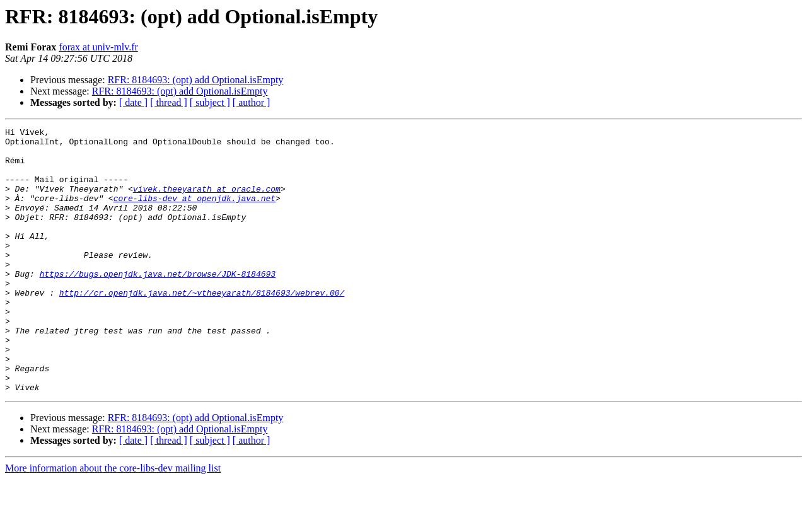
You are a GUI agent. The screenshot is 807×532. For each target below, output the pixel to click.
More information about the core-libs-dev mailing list (113, 521)
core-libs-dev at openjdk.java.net (194, 213)
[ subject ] (210, 102)
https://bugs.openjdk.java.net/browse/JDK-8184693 (158, 304)
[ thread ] (169, 102)
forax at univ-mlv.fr (98, 47)
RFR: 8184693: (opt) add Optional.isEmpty (196, 80)
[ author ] (252, 102)
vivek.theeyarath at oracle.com (207, 202)
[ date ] (133, 102)
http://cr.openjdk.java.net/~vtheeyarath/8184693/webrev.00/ (202, 327)
